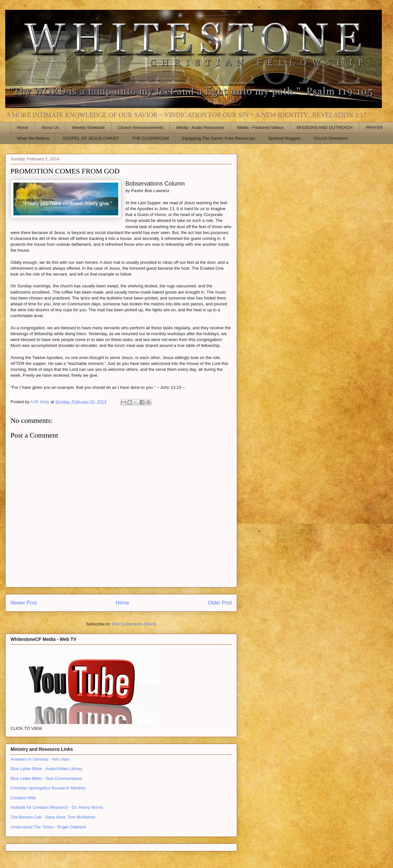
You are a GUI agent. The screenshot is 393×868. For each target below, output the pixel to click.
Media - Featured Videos (260, 127)
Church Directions (331, 138)
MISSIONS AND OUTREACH (325, 127)
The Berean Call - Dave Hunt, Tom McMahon (53, 817)
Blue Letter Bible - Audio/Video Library (46, 769)
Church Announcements (141, 127)
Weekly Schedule (88, 127)
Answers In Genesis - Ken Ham (40, 759)
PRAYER (374, 127)
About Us (50, 127)
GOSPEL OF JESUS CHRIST (91, 138)
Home (23, 127)
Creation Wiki (23, 798)
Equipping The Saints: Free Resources (219, 138)
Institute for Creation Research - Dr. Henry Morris (57, 807)
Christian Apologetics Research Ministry (48, 788)
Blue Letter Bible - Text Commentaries (46, 778)
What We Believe (33, 138)
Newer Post (24, 603)
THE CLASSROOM (150, 138)
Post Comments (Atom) (134, 624)
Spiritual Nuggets (284, 138)
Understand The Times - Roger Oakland (48, 827)
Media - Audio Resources (200, 127)
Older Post (220, 603)
